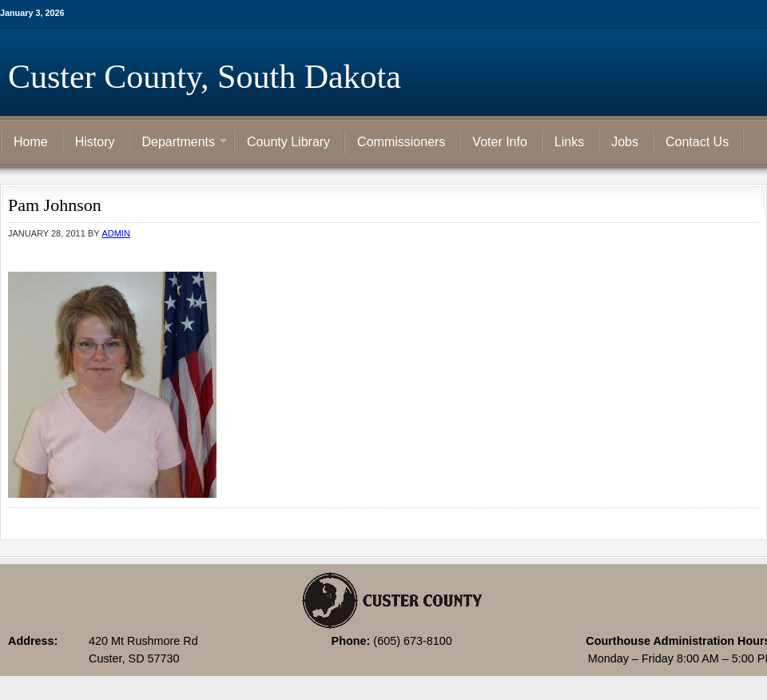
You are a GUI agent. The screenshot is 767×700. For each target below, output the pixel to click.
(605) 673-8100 (412, 641)
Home (31, 142)
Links (569, 142)
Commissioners (401, 142)
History (95, 142)
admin (115, 233)
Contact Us (697, 142)
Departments (178, 143)
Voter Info (500, 142)
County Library (288, 142)
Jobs (625, 142)
